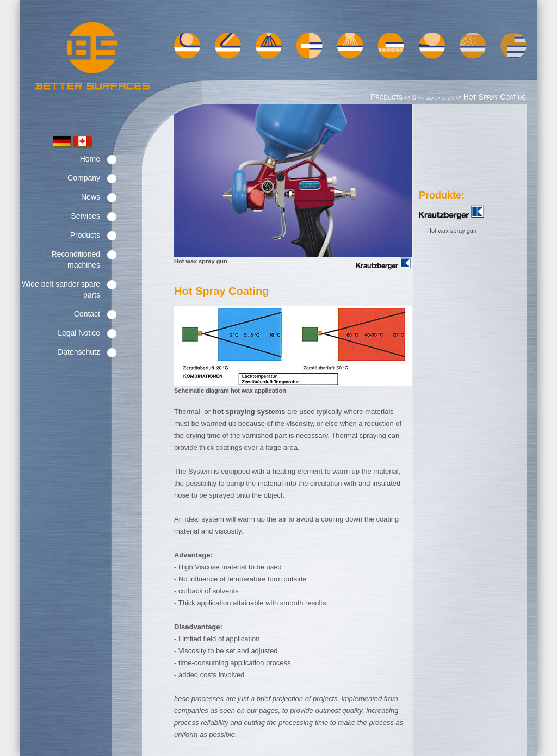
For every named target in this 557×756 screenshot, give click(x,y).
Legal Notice (79, 333)
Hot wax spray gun (452, 231)
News (91, 197)
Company (84, 178)
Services (85, 216)
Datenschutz (79, 352)
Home (90, 159)
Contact (87, 314)
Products (85, 235)
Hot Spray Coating (495, 97)
